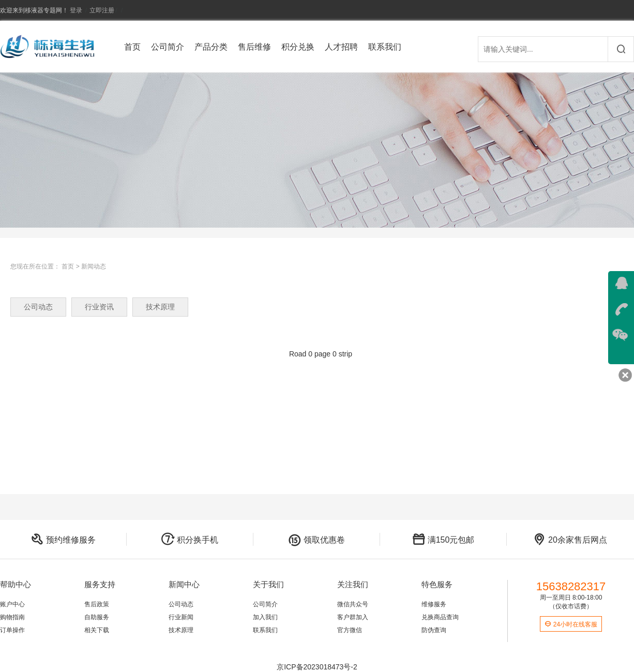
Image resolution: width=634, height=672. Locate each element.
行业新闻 (181, 617)
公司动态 (38, 307)
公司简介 (168, 47)
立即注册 (102, 10)
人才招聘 (341, 47)
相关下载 (97, 630)
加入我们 (265, 617)
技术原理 (160, 307)
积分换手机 (190, 540)
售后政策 (97, 604)
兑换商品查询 (440, 617)
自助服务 (97, 617)
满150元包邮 (443, 540)
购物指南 (12, 617)
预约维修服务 (63, 540)
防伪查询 (434, 630)
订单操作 (12, 630)
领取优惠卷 (316, 540)
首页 (132, 47)
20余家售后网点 (570, 540)
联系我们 (385, 47)
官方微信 (350, 630)
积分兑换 (298, 47)
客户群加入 (353, 617)
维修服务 (434, 604)
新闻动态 (94, 266)
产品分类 (211, 47)
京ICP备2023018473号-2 (317, 667)
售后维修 (254, 47)
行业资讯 (99, 307)
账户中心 (12, 604)
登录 (76, 10)
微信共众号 (353, 604)
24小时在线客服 (571, 624)
